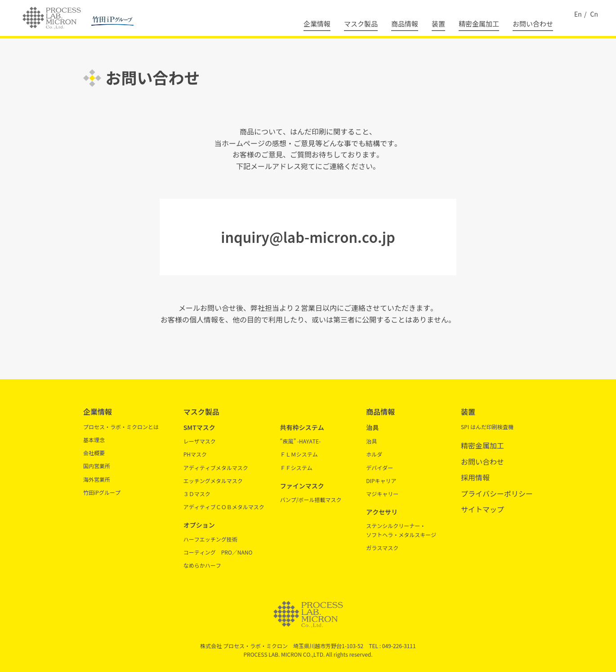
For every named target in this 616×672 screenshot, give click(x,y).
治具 (371, 441)
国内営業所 (97, 466)
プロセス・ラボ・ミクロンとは (121, 427)
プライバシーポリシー (497, 493)
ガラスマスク (382, 548)
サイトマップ (482, 509)
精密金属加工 (479, 24)
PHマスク (195, 454)
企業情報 (317, 24)
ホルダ (374, 454)
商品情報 (405, 24)
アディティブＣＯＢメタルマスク (224, 507)
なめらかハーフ (202, 565)
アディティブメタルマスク (216, 468)
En (578, 14)
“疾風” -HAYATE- (300, 441)
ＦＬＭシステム (299, 454)
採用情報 (475, 477)
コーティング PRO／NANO (218, 552)
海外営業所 (97, 479)
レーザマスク (200, 441)
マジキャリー (382, 494)
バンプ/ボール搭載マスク (311, 500)
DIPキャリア (381, 481)
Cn (594, 14)
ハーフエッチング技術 (210, 539)
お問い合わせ (533, 24)
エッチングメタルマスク (213, 481)
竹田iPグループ (102, 492)
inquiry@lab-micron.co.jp (308, 237)
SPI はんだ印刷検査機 (487, 427)
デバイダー (379, 468)
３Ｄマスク (197, 494)
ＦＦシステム (296, 468)
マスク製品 (361, 24)
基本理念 (94, 440)
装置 (438, 24)
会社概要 (94, 453)
